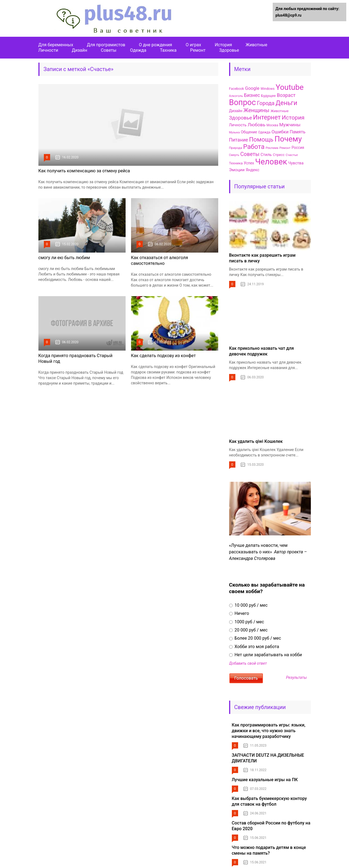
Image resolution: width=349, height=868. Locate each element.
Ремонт (198, 50)
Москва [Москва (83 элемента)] (272, 125)
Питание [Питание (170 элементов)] (239, 140)
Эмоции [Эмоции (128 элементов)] (237, 170)
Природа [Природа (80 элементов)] (236, 148)
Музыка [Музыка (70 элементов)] (235, 132)
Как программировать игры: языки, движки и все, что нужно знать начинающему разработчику (269, 731)
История (223, 45)
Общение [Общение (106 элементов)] (249, 132)
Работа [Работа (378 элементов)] (254, 147)
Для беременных (56, 45)
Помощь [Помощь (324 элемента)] (261, 139)
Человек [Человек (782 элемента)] (271, 162)
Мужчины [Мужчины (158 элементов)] (290, 125)
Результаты (296, 678)
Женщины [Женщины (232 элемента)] (257, 110)
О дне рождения (156, 45)
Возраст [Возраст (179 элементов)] (286, 95)
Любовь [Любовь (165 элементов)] (257, 125)
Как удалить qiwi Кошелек (256, 441)
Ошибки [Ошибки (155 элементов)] (280, 132)
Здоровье (229, 50)
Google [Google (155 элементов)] (252, 88)
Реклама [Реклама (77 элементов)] (272, 148)
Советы (109, 50)
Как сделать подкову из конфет (163, 356)
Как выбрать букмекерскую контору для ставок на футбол (269, 801)
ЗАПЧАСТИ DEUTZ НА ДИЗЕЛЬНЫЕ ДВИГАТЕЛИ (268, 758)
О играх (194, 45)
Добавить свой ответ (248, 663)
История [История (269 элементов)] (293, 117)
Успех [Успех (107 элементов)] (249, 163)
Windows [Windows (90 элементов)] (268, 89)
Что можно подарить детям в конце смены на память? (269, 850)
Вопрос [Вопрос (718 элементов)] (243, 102)
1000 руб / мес (247, 622)
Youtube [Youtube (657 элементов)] (290, 87)
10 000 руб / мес (248, 605)
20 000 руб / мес (248, 630)
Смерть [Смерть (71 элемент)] (234, 155)
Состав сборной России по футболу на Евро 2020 (271, 826)
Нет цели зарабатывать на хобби (266, 655)
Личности (48, 50)
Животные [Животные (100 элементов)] (280, 111)
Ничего (239, 613)
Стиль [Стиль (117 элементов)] (266, 155)
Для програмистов (106, 45)
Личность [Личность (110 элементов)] (238, 125)
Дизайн (79, 50)
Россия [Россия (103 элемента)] (298, 148)
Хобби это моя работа (254, 647)
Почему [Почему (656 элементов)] (288, 139)
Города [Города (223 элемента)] (266, 103)
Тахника (168, 50)
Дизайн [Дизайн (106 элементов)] (236, 111)
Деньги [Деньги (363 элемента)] (286, 103)
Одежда (138, 50)
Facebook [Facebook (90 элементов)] (237, 89)
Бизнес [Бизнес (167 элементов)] (252, 95)
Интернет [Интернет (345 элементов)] (267, 117)
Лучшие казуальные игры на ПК (265, 780)
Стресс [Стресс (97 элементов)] (279, 155)
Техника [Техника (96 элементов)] (236, 163)
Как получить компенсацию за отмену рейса (84, 171)
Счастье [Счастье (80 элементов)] (292, 155)
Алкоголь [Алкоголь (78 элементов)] (236, 96)
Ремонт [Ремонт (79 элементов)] (285, 148)
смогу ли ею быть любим (64, 258)
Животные (256, 45)
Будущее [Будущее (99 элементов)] (268, 96)
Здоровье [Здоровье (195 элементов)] (241, 118)
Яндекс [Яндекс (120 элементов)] (253, 170)
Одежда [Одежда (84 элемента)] (264, 132)
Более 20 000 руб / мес (255, 638)
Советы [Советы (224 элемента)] (250, 154)
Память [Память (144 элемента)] (298, 132)
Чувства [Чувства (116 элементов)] (296, 163)
